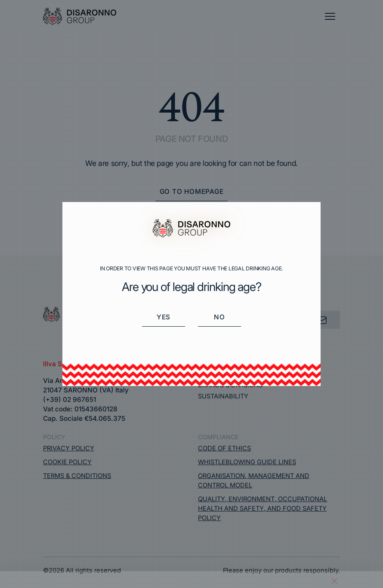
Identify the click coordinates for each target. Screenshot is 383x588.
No (219, 317)
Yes (164, 317)
